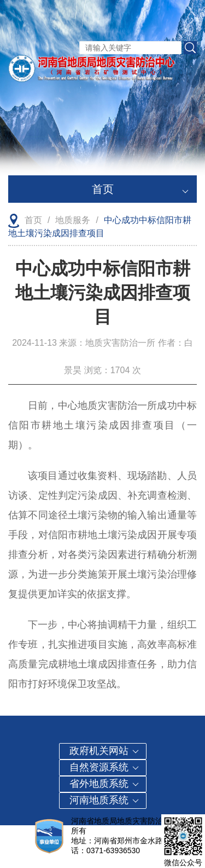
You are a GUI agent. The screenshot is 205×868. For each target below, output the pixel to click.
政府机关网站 (105, 751)
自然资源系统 (105, 767)
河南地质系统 (105, 800)
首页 (140, 186)
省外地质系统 (105, 784)
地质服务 (73, 220)
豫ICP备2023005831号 (130, 831)
